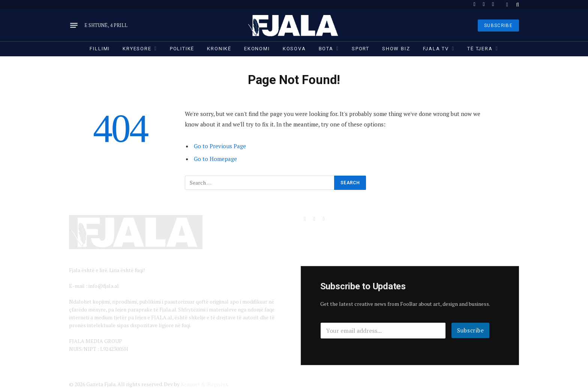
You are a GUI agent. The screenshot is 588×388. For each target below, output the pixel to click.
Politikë (182, 49)
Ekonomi (257, 49)
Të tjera (480, 49)
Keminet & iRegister (204, 384)
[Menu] (74, 26)
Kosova (294, 49)
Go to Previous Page (220, 146)
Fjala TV (436, 49)
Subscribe (471, 330)
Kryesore (137, 49)
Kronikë (219, 49)
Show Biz (396, 49)
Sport (361, 49)
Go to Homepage (215, 159)
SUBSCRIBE (498, 26)
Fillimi (100, 49)
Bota (326, 49)
